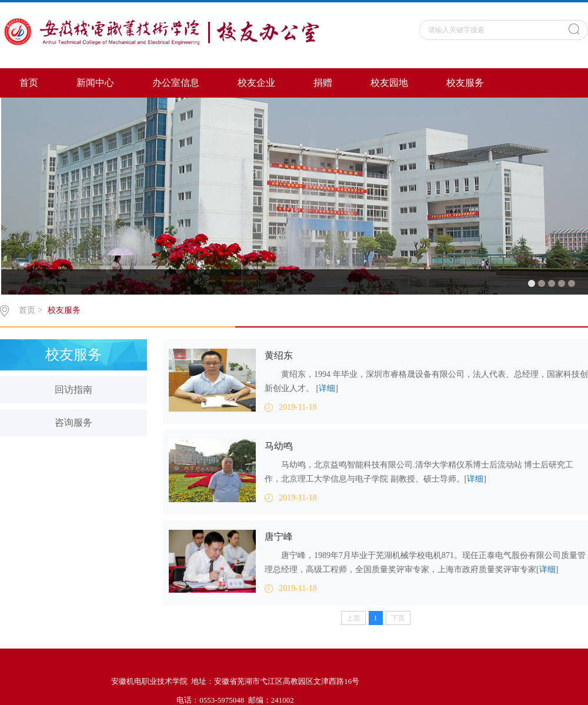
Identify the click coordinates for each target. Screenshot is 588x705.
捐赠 (323, 83)
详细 (327, 388)
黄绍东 (279, 355)
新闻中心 (95, 83)
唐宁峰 (279, 537)
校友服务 (465, 83)
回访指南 (73, 390)
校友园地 (389, 83)
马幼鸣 (279, 446)
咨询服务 (73, 422)
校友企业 (256, 83)
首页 (29, 83)
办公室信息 (176, 83)
